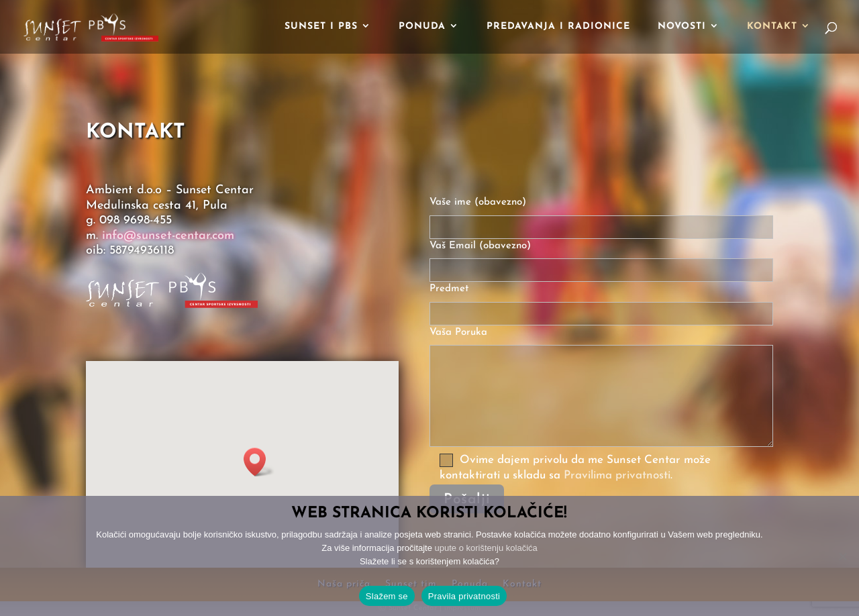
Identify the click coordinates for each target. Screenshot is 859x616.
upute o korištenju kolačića (486, 548)
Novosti (682, 27)
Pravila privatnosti (464, 596)
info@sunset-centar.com (168, 236)
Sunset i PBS (321, 27)
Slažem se (387, 596)
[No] (842, 556)
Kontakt (772, 27)
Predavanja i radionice (558, 27)
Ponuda (422, 27)
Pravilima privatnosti (617, 475)
